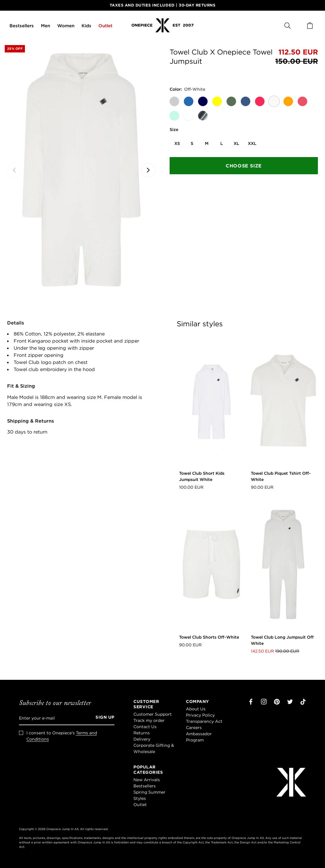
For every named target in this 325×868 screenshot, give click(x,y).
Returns (142, 733)
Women (66, 26)
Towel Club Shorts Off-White (209, 637)
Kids (86, 26)
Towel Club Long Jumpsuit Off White (282, 640)
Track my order (149, 720)
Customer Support (153, 714)
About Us (196, 709)
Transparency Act (204, 721)
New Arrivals (147, 780)
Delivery (142, 739)
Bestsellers (22, 26)
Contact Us (145, 727)
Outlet (105, 26)
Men (46, 26)
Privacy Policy (200, 715)
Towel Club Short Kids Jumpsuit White (202, 476)
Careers (194, 728)
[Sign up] (103, 718)
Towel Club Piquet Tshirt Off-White (281, 476)
